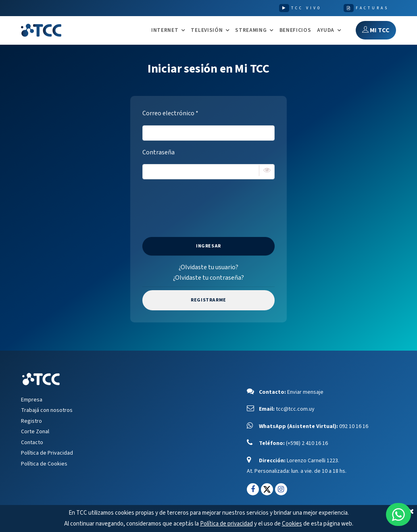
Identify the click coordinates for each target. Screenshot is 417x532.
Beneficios (295, 30)
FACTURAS (372, 8)
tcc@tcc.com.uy (295, 409)
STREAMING (251, 30)
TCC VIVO (306, 8)
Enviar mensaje (305, 392)
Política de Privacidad (47, 453)
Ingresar (208, 246)
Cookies (292, 524)
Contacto (32, 443)
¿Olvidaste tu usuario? (208, 267)
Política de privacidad (226, 524)
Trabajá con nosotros (47, 410)
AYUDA (326, 30)
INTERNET (165, 30)
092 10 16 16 (354, 426)
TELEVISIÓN (207, 30)
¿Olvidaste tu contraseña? (208, 278)
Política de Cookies (44, 464)
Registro (31, 421)
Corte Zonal (35, 432)
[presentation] (208, 202)
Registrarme (208, 300)
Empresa (32, 400)
